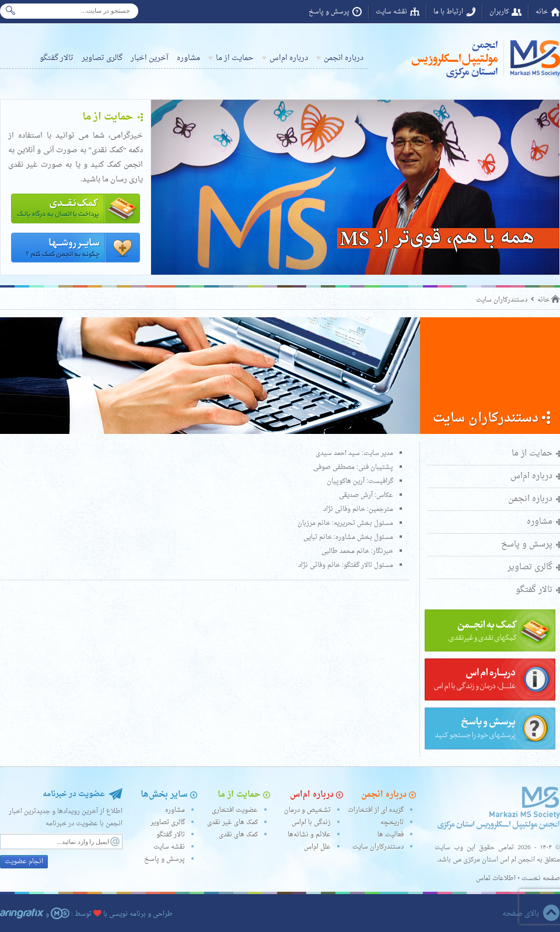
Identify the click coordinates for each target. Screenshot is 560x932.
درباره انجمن (344, 58)
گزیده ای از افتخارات (376, 810)
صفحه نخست (541, 879)
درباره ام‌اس (289, 58)
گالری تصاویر (102, 58)
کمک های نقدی (238, 835)
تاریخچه (392, 823)
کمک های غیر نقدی (232, 823)
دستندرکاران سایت (502, 300)
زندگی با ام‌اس (311, 823)
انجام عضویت (24, 862)
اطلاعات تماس (496, 879)
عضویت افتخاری (235, 810)
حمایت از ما (235, 58)
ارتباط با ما (448, 12)
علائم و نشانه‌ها (309, 835)
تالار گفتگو (57, 58)
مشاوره (188, 58)
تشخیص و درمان (307, 810)
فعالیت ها (391, 835)
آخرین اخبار (150, 58)
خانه (542, 12)
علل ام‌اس (317, 847)
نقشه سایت (391, 12)
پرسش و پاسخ (329, 12)
